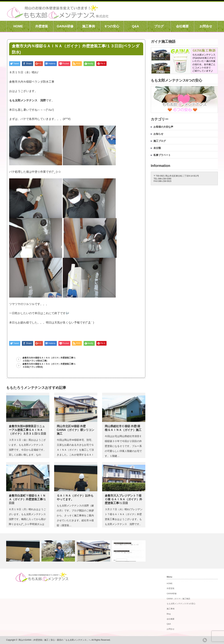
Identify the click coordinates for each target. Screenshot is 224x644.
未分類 (157, 148)
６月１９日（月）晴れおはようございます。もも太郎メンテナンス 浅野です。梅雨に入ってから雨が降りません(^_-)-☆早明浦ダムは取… (29, 519)
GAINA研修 (65, 26)
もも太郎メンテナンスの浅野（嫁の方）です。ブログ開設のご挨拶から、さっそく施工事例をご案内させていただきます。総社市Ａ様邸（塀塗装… (75, 515)
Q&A (135, 26)
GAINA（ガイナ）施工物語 (178, 599)
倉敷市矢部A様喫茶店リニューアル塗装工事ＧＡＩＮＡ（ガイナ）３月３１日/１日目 (28, 430)
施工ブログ (160, 141)
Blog (169, 614)
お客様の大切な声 (163, 127)
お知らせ (158, 134)
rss (205, 640)
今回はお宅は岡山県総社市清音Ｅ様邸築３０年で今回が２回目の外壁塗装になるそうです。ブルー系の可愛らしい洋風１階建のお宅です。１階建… (123, 446)
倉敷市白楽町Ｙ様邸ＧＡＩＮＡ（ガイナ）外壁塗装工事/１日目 (28, 499)
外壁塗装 (42, 26)
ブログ (159, 26)
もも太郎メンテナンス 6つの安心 (181, 604)
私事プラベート (162, 155)
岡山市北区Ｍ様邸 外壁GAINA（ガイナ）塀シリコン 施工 (75, 430)
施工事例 (89, 26)
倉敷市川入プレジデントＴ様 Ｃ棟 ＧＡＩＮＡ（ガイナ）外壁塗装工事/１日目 (123, 499)
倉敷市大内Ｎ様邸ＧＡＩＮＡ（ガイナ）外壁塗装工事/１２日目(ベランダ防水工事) (49, 359)
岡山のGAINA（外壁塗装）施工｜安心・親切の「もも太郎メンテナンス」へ (55, 640)
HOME (18, 26)
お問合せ (206, 26)
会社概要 (182, 26)
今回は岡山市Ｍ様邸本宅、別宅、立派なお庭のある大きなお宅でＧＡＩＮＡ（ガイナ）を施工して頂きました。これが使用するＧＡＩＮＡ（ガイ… (75, 450)
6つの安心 (112, 26)
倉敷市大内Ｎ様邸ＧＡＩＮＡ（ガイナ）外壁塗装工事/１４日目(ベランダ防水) (49, 365)
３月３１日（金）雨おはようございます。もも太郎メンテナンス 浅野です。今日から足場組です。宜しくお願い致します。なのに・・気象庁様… (27, 450)
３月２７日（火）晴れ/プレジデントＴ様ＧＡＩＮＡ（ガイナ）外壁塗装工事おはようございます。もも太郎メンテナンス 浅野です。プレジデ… (124, 519)
